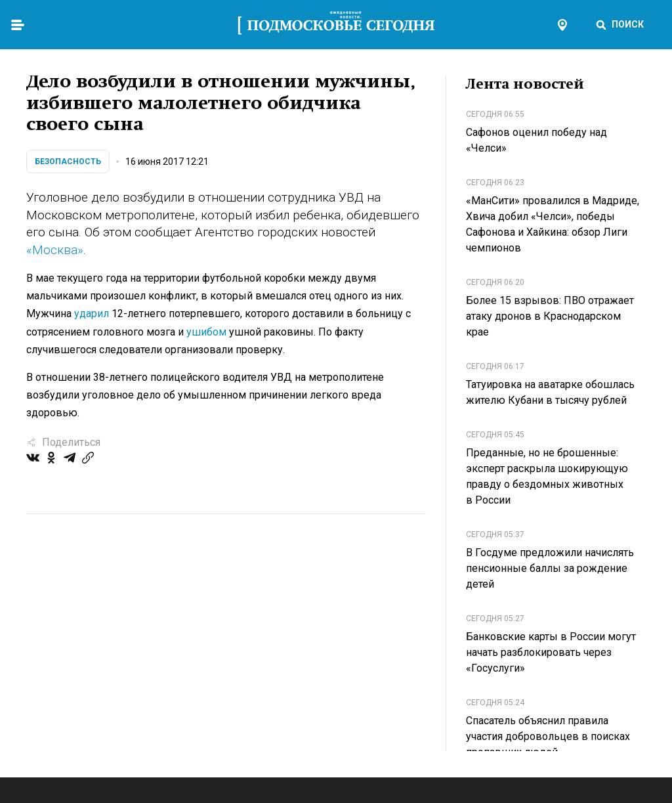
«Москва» (55, 250)
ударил (92, 314)
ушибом (206, 332)
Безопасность (68, 162)
